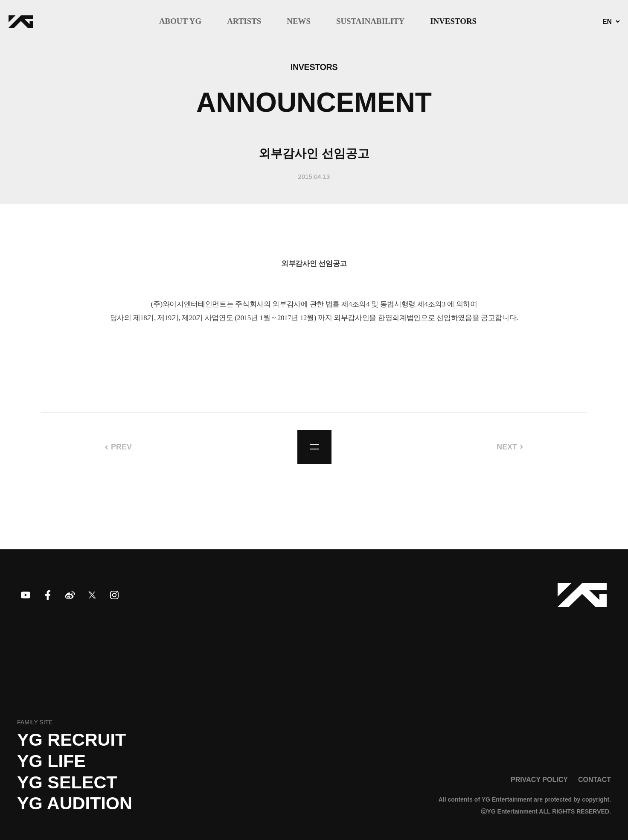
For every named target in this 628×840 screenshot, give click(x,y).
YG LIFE (51, 761)
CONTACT (595, 779)
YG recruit (71, 740)
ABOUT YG (180, 22)
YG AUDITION (75, 803)
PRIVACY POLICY (539, 779)
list (314, 447)
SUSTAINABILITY (370, 22)
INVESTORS (453, 22)
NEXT (507, 447)
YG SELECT (67, 782)
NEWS (299, 22)
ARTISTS (244, 22)
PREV (121, 447)
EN (607, 22)
